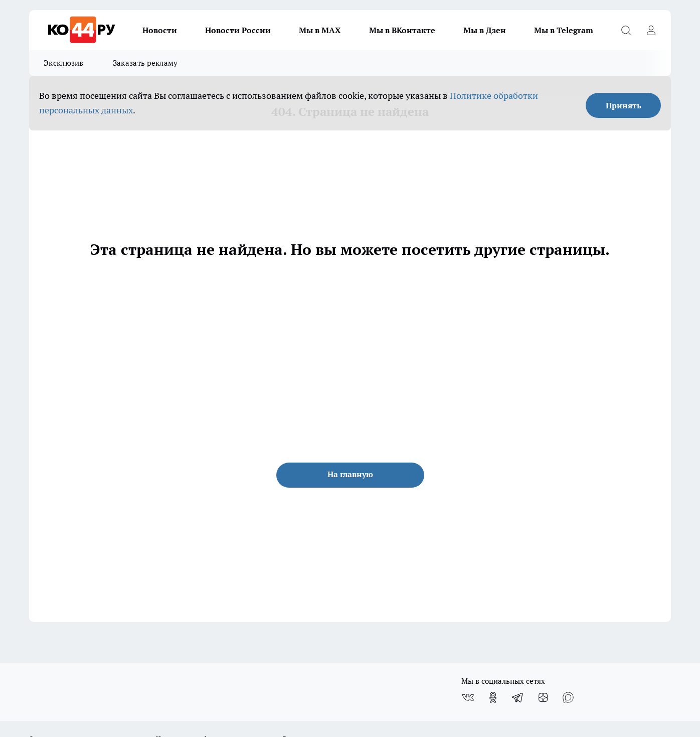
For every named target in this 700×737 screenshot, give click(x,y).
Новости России (238, 30)
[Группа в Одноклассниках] (493, 697)
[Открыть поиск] (626, 30)
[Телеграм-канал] (518, 697)
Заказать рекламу (145, 63)
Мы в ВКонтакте (402, 30)
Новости (160, 30)
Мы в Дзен (485, 30)
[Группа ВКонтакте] (468, 697)
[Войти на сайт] (651, 30)
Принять (624, 105)
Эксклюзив (64, 63)
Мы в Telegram (564, 30)
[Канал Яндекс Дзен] (543, 697)
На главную (350, 474)
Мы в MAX (320, 30)
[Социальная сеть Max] (568, 697)
